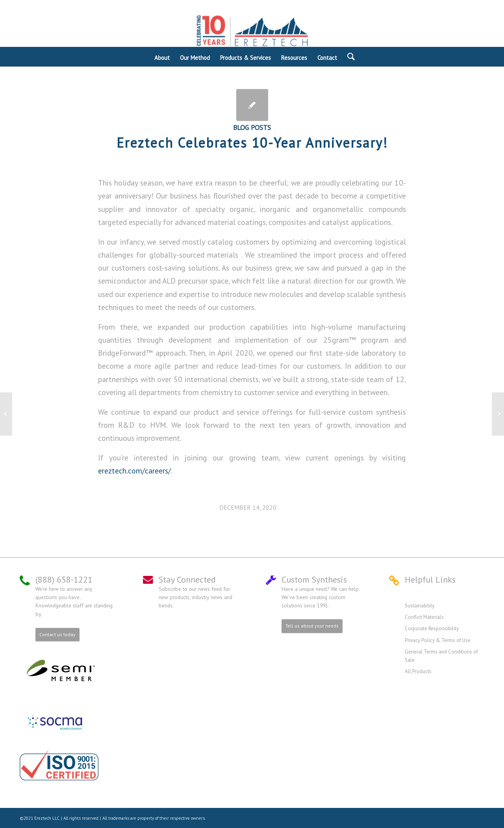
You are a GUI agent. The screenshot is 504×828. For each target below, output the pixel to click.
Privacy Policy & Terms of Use (438, 640)
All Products (418, 671)
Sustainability (420, 606)
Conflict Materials (424, 617)
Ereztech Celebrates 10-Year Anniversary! (252, 143)
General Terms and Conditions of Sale (441, 656)
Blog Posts (252, 127)
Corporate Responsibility (432, 628)
